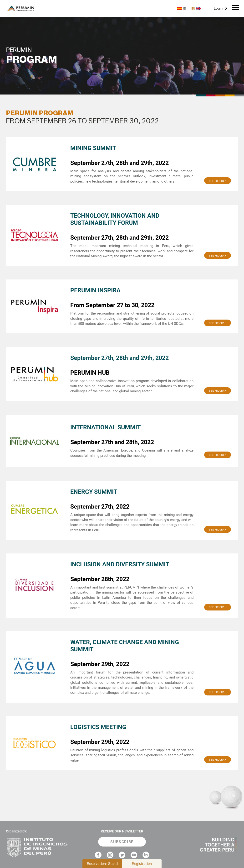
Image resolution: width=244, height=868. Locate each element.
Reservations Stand (102, 864)
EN (196, 8)
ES (182, 8)
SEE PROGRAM (218, 181)
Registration (142, 864)
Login (218, 8)
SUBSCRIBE (122, 842)
